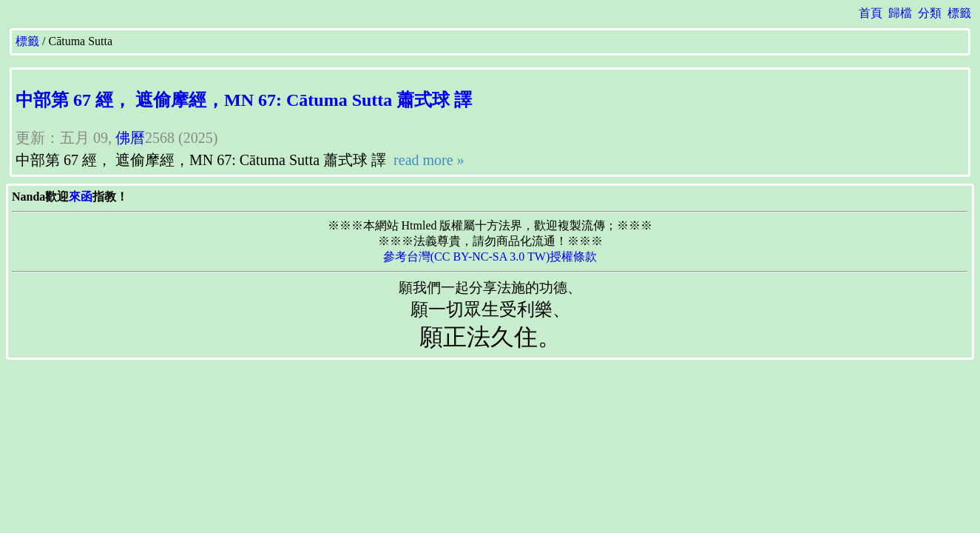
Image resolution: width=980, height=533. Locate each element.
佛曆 (130, 138)
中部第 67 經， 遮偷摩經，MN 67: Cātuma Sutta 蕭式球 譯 (244, 100)
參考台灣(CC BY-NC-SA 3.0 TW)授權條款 (490, 257)
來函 (81, 197)
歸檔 (900, 13)
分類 (930, 13)
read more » (427, 160)
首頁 (871, 13)
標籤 (959, 13)
